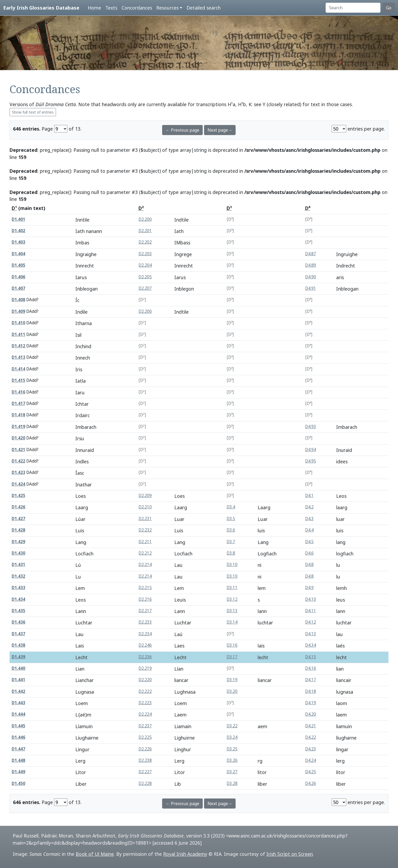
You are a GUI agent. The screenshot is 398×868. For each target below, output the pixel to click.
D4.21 (311, 726)
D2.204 (145, 265)
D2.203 (145, 254)
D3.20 (232, 691)
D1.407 (18, 288)
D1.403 (18, 242)
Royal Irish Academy (185, 854)
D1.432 (18, 576)
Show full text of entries (33, 112)
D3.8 (231, 553)
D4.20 (311, 714)
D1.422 (18, 461)
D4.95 (311, 461)
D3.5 (231, 519)
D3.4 (231, 507)
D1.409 (18, 311)
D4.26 (311, 783)
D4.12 (311, 622)
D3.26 (232, 760)
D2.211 (145, 542)
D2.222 (145, 691)
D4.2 (309, 507)
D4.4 (309, 530)
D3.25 (232, 749)
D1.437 (18, 634)
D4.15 (311, 657)
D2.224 (145, 714)
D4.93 (311, 427)
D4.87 (311, 254)
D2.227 (145, 772)
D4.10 (311, 599)
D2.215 (145, 588)
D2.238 (145, 760)
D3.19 (232, 680)
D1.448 (18, 760)
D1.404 (18, 254)
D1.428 (18, 530)
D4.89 (311, 265)
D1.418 (18, 415)
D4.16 (311, 668)
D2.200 (145, 219)
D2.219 (145, 668)
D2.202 (145, 242)
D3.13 (232, 611)
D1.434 (18, 599)
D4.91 (311, 288)
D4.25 (311, 772)
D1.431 (18, 565)
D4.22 (311, 737)
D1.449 (18, 772)
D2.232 (145, 530)
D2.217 (145, 611)
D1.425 (18, 496)
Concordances (137, 8)
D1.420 (18, 438)
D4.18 (311, 691)
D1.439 (18, 657)
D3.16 (232, 645)
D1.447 (18, 749)
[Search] (353, 8)
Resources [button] (167, 8)
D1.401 (18, 219)
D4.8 (309, 565)
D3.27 (232, 772)
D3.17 (232, 657)
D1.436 (18, 622)
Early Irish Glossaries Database (41, 8)
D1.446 (18, 737)
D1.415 (18, 380)
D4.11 (311, 611)
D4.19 (311, 703)
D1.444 (18, 714)
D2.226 (145, 749)
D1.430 (18, 553)
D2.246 (145, 645)
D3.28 (232, 783)
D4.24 (311, 760)
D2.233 (145, 622)
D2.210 (145, 507)
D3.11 (232, 588)
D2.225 (145, 737)
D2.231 (145, 519)
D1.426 (18, 507)
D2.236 (145, 657)
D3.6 (231, 530)
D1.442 (18, 691)
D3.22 (232, 726)
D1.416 (18, 392)
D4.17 (311, 680)
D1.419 (18, 427)
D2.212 (145, 553)
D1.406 (18, 277)
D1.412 (18, 346)
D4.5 (309, 542)
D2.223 (145, 703)
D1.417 (18, 403)
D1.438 (18, 645)
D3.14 (232, 622)
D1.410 (18, 323)
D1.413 (18, 357)
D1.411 (18, 334)
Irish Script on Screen (290, 854)
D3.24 (232, 737)
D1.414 (18, 369)
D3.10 (232, 565)
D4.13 (311, 634)
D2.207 (145, 288)
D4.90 (311, 277)
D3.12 (232, 599)
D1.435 (18, 611)
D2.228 (145, 783)
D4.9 (309, 588)
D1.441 (18, 680)
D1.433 (18, 588)
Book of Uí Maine (95, 854)
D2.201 (145, 231)
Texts (111, 8)
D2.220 (145, 680)
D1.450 (18, 783)
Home (94, 8)
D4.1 (309, 496)
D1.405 (18, 265)
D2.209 (145, 496)
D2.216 (145, 599)
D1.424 (18, 484)
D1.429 (18, 542)
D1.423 (18, 472)
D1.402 (18, 231)
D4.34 (311, 645)
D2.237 (145, 726)
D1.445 (18, 726)
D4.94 (311, 450)
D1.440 (18, 668)
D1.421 (18, 450)
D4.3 (309, 519)
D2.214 (145, 565)
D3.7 (231, 542)
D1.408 (18, 300)
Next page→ (220, 130)
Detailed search (204, 8)
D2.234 (145, 634)
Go (389, 8)
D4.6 (309, 553)
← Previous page (182, 130)
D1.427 (18, 519)
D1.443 (18, 703)
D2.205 (145, 277)
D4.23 (311, 749)
